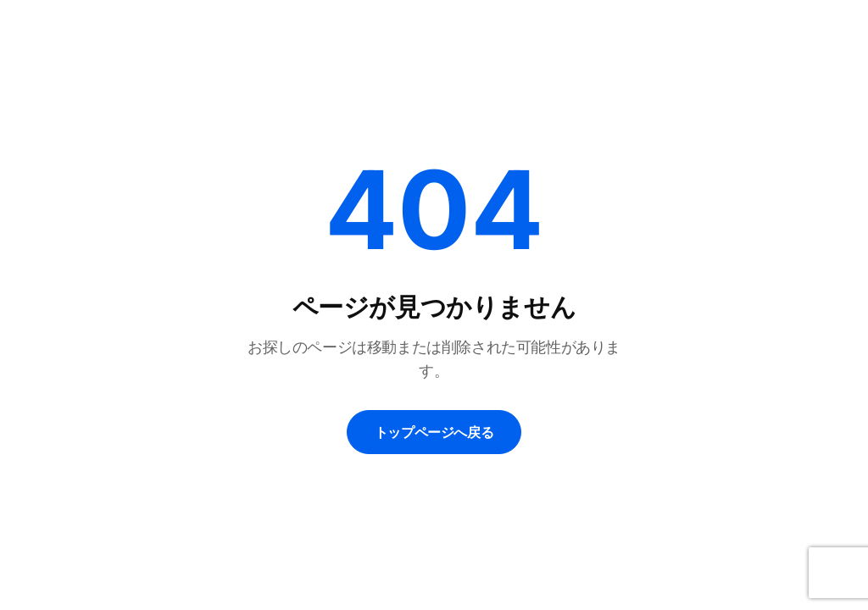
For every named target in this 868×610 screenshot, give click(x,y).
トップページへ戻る (434, 432)
